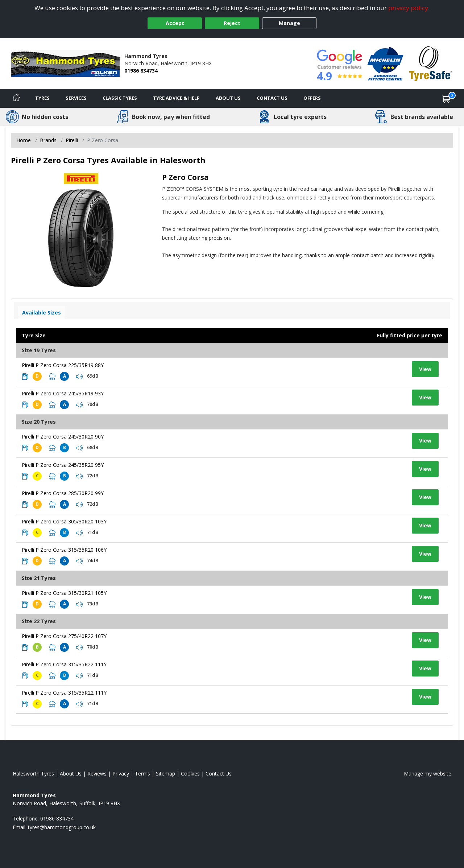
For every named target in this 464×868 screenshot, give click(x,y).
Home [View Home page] (24, 140)
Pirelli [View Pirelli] (72, 140)
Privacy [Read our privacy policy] (121, 774)
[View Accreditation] (385, 63)
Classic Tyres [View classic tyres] (120, 98)
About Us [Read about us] (71, 774)
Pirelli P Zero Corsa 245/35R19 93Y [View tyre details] (63, 393)
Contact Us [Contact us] (272, 98)
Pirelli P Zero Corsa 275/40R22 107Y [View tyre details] (64, 636)
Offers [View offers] (312, 98)
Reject (232, 23)
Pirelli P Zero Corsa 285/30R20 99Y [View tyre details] (63, 493)
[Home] (16, 98)
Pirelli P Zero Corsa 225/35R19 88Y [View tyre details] (63, 365)
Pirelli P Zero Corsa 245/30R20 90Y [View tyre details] (63, 437)
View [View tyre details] (425, 369)
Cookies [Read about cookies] (190, 774)
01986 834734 (141, 71)
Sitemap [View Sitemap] (165, 774)
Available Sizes (42, 312)
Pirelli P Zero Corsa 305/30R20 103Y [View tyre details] (64, 521)
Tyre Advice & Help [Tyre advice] (176, 98)
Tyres (42, 98)
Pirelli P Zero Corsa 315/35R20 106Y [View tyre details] (64, 550)
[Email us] (62, 827)
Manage (289, 23)
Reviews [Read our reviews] (97, 774)
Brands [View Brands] (48, 140)
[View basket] (446, 98)
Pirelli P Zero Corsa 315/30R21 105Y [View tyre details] (64, 593)
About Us (228, 98)
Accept (175, 23)
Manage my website (428, 774)
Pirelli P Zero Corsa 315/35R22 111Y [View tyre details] (64, 664)
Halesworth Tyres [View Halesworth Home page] (33, 774)
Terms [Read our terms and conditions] (142, 774)
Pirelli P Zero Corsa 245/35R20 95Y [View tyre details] (63, 465)
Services (76, 98)
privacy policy (408, 8)
